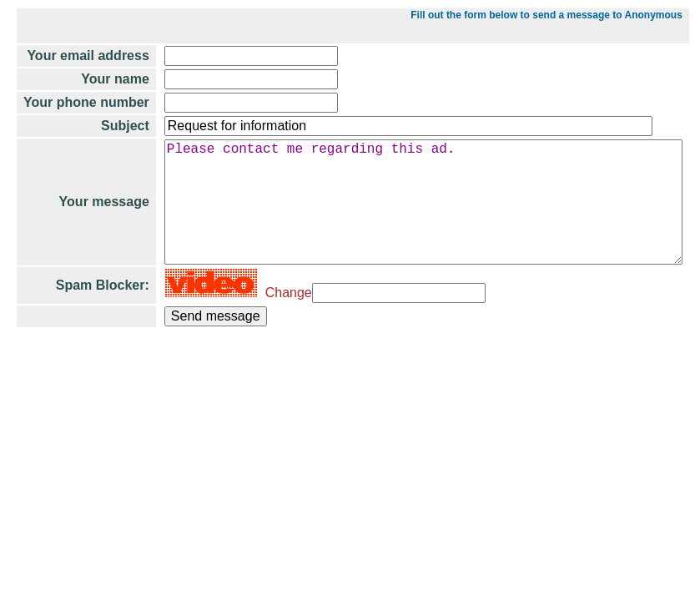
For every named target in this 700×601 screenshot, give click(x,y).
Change (272, 339)
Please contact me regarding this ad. (418, 235)
